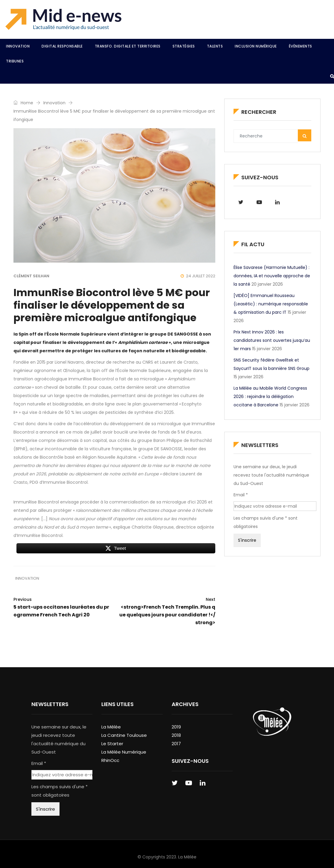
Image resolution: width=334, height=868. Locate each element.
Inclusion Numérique (256, 46)
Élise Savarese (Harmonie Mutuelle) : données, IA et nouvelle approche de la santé (272, 276)
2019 (176, 727)
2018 (176, 735)
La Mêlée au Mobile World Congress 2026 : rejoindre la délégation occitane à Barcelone (270, 397)
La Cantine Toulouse (124, 735)
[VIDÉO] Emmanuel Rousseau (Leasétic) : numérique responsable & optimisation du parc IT (271, 304)
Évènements (301, 46)
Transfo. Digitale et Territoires (128, 46)
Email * (241, 495)
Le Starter (112, 744)
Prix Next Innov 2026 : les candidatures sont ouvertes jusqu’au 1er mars (272, 340)
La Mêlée (111, 727)
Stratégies (184, 46)
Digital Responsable (62, 46)
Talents (215, 46)
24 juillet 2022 (198, 276)
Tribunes (15, 61)
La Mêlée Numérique (124, 752)
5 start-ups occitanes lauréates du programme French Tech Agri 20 (62, 607)
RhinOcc (110, 760)
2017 (176, 744)
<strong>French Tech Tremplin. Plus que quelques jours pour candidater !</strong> (167, 611)
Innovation (18, 46)
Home (23, 103)
